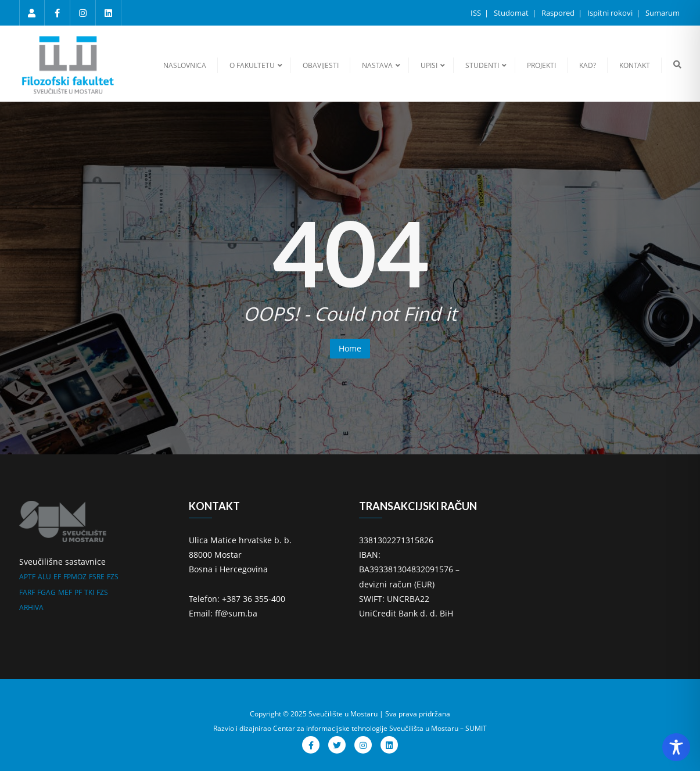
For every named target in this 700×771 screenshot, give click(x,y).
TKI (89, 592)
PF (78, 592)
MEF (65, 592)
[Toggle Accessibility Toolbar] (676, 747)
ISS (477, 13)
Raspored (559, 13)
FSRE (97, 577)
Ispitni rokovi (611, 13)
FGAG (46, 592)
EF (57, 577)
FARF (27, 592)
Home (350, 348)
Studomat (512, 13)
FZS (113, 577)
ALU (44, 577)
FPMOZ (75, 577)
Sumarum (663, 13)
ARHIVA (31, 607)
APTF (27, 577)
